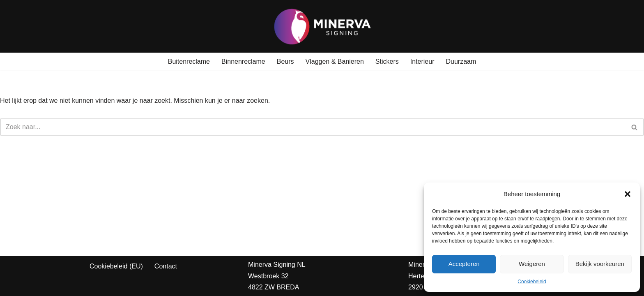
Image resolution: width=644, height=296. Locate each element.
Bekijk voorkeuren (600, 264)
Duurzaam (461, 61)
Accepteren (464, 264)
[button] (628, 194)
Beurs (285, 61)
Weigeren (532, 264)
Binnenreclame (243, 61)
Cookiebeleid (532, 282)
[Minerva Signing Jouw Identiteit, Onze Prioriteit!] (322, 26)
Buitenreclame (189, 61)
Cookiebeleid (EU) (116, 266)
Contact (166, 266)
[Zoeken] (313, 127)
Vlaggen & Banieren (335, 61)
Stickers (387, 61)
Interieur (422, 61)
